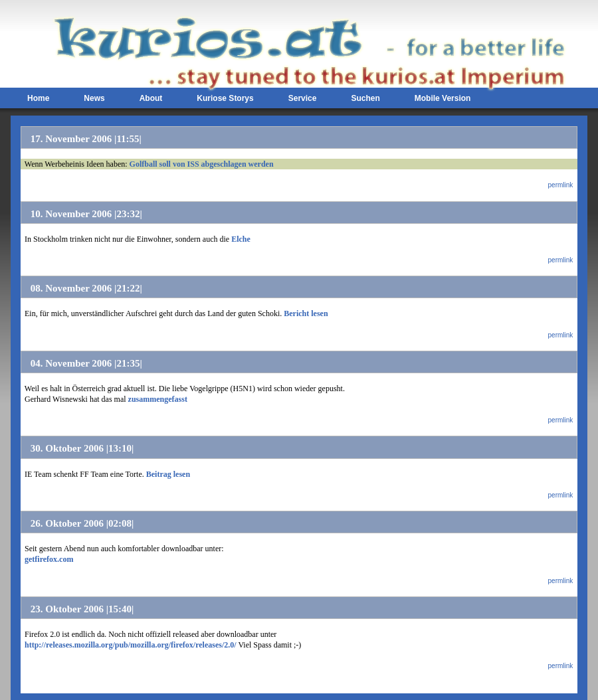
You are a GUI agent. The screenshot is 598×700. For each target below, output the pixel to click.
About (151, 98)
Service (303, 98)
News (94, 98)
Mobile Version (443, 98)
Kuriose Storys (225, 98)
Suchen (365, 98)
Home (38, 98)
